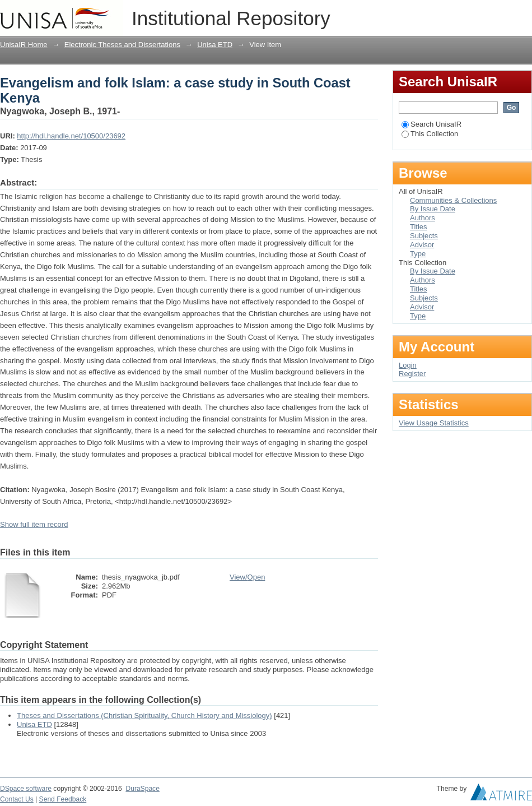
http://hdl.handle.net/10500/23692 (71, 136)
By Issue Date (433, 209)
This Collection (430, 134)
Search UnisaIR (431, 124)
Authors (423, 218)
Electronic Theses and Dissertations (122, 45)
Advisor (422, 245)
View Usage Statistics (434, 423)
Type (418, 254)
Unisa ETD (215, 45)
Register (412, 374)
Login (523, 14)
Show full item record (34, 524)
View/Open (247, 577)
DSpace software (26, 789)
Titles (419, 227)
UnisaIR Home (24, 45)
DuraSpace (142, 789)
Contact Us (17, 799)
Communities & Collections (453, 200)
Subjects (424, 236)
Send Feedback (63, 799)
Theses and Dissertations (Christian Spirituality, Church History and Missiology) (144, 715)
